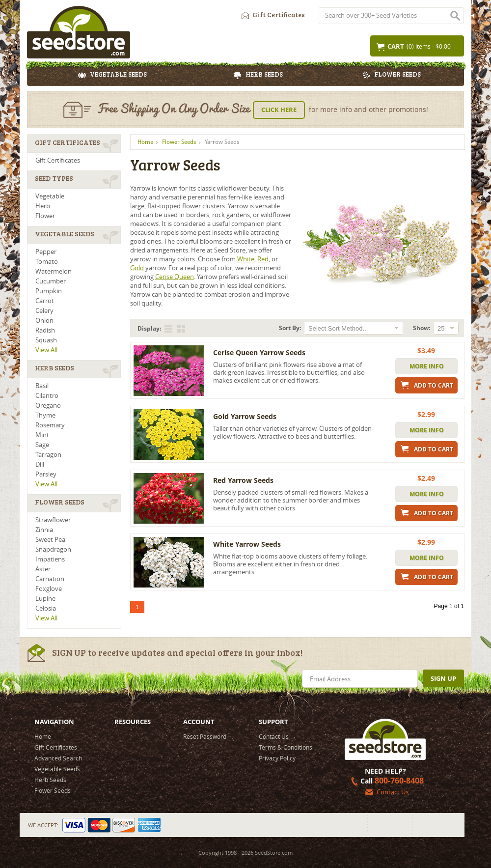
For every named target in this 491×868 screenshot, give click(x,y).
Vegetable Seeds (112, 76)
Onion (44, 321)
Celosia (46, 608)
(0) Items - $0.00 (413, 46)
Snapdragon (53, 549)
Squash (46, 340)
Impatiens (50, 559)
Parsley (46, 474)
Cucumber (51, 281)
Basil (42, 386)
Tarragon (48, 455)
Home (145, 142)
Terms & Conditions (286, 747)
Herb (43, 206)
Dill (40, 464)
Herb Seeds (258, 76)
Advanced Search (58, 758)
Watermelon (54, 271)
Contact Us (274, 736)
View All (46, 350)
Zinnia (44, 530)
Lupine (45, 599)
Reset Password (205, 736)
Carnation (50, 579)
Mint (42, 435)
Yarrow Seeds (222, 142)
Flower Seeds (392, 76)
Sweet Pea (50, 540)
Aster (43, 569)
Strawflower (53, 520)
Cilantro (47, 396)
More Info (427, 366)
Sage (42, 445)
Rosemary (50, 425)
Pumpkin (49, 291)
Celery (44, 311)
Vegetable (50, 196)
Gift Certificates (271, 13)
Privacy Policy (277, 758)
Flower (45, 216)
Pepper (46, 252)
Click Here (279, 110)
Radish (45, 330)
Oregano (48, 406)
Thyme (45, 415)
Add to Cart (427, 385)
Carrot (45, 301)
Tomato (47, 262)
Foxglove (49, 589)
